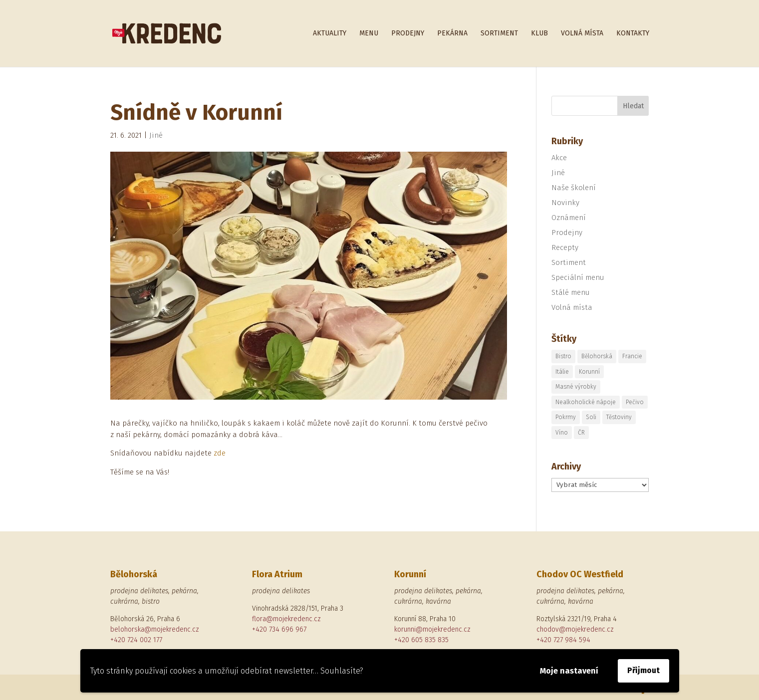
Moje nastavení (569, 671)
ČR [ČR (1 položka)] (581, 433)
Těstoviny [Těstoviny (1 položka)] (619, 417)
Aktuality (330, 34)
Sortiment (499, 34)
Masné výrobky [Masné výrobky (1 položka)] (576, 387)
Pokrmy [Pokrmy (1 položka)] (566, 417)
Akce (559, 158)
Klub (539, 34)
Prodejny (408, 34)
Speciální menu (578, 277)
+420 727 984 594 (563, 640)
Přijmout (643, 670)
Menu (369, 34)
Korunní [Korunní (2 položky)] (589, 372)
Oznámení (569, 218)
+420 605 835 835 (421, 640)
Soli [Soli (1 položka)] (591, 417)
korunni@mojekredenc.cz (432, 629)
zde (220, 453)
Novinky (565, 203)
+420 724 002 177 (136, 640)
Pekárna (452, 34)
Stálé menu (571, 292)
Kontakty (633, 34)
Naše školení (574, 188)
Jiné (156, 135)
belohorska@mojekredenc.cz (155, 629)
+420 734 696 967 (279, 629)
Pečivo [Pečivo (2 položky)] (635, 402)
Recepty (565, 247)
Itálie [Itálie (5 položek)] (562, 372)
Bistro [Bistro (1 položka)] (563, 356)
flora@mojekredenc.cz (286, 619)
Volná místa (582, 34)
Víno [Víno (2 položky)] (562, 433)
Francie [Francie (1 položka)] (632, 356)
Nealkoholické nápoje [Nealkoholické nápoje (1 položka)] (586, 402)
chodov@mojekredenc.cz (575, 629)
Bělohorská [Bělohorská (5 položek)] (597, 356)
